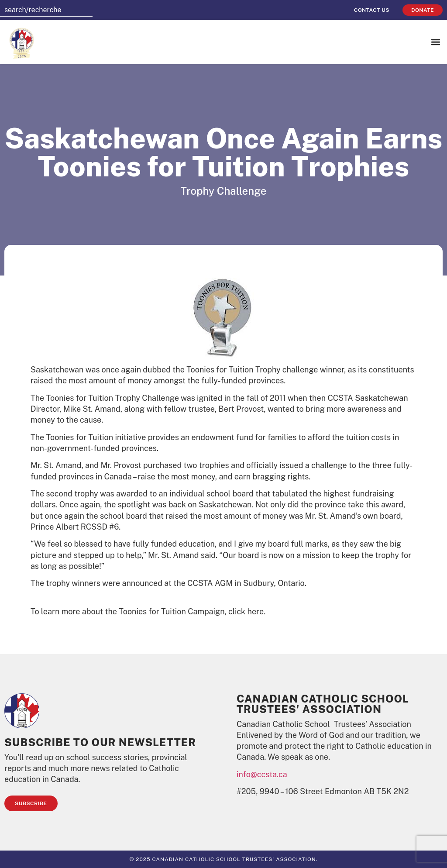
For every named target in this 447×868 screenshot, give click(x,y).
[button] (435, 42)
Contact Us (372, 10)
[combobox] (46, 10)
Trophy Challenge (224, 191)
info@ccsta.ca (262, 774)
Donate (423, 10)
